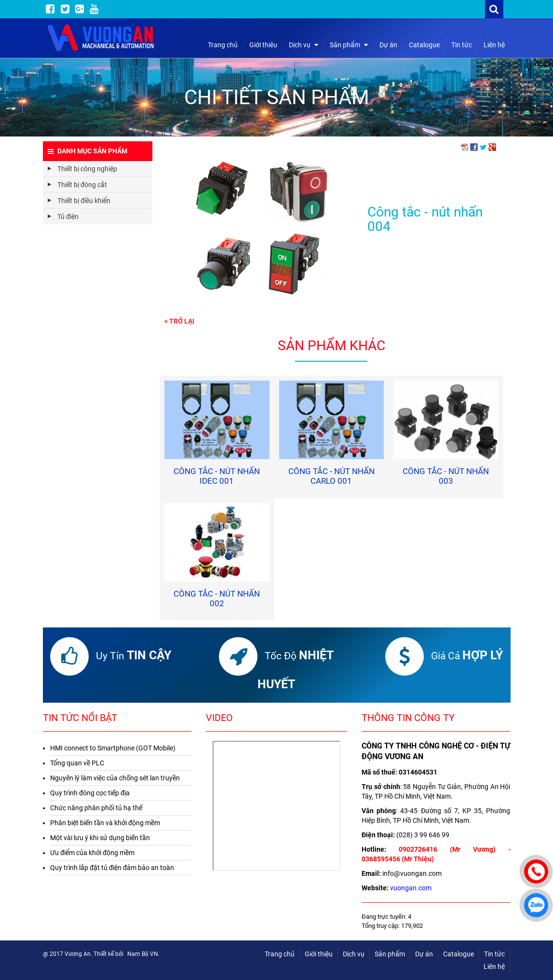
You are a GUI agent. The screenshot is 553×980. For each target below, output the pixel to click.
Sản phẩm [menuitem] (390, 954)
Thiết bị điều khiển (84, 201)
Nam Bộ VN (143, 954)
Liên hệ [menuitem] (494, 966)
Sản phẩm (349, 45)
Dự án (388, 45)
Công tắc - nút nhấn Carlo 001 (331, 476)
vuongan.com (411, 888)
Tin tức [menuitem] (494, 954)
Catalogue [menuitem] (459, 954)
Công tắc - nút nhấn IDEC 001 (217, 476)
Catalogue (424, 45)
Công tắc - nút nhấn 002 (217, 599)
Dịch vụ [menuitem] (354, 954)
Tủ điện (68, 217)
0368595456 (381, 859)
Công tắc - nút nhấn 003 (446, 476)
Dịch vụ (303, 45)
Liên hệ (494, 45)
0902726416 (418, 849)
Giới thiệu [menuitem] (319, 954)
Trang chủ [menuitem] (280, 954)
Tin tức (462, 45)
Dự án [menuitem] (424, 954)
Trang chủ (223, 45)
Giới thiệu (263, 45)
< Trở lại (179, 321)
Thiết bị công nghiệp (87, 169)
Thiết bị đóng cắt (82, 185)
